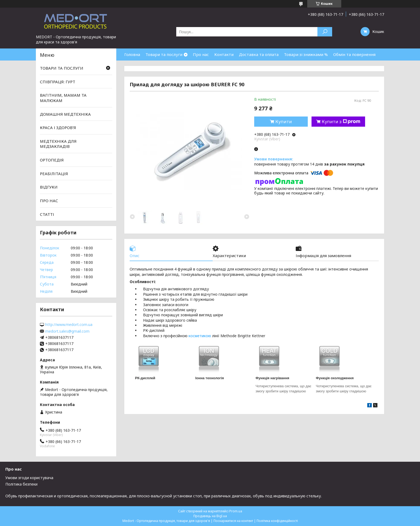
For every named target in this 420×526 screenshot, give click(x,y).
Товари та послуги (164, 54)
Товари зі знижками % (306, 54)
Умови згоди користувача (29, 478)
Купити (284, 122)
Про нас (201, 54)
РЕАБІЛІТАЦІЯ (54, 174)
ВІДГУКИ (49, 187)
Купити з (341, 122)
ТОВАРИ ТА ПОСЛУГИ (62, 68)
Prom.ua (236, 511)
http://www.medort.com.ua (69, 325)
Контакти (224, 54)
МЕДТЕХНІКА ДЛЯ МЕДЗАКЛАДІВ (58, 144)
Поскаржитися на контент (233, 521)
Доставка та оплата (259, 54)
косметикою (200, 336)
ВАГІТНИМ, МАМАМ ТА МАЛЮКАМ (63, 98)
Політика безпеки (21, 484)
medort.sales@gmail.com (67, 331)
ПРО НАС (49, 201)
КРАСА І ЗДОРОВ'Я (58, 127)
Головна (132, 54)
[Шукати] (325, 32)
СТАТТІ (47, 214)
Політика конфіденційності (277, 521)
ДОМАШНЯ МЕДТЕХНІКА (65, 114)
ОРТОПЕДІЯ (52, 160)
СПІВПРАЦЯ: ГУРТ (58, 82)
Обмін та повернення (354, 54)
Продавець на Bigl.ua (210, 516)
